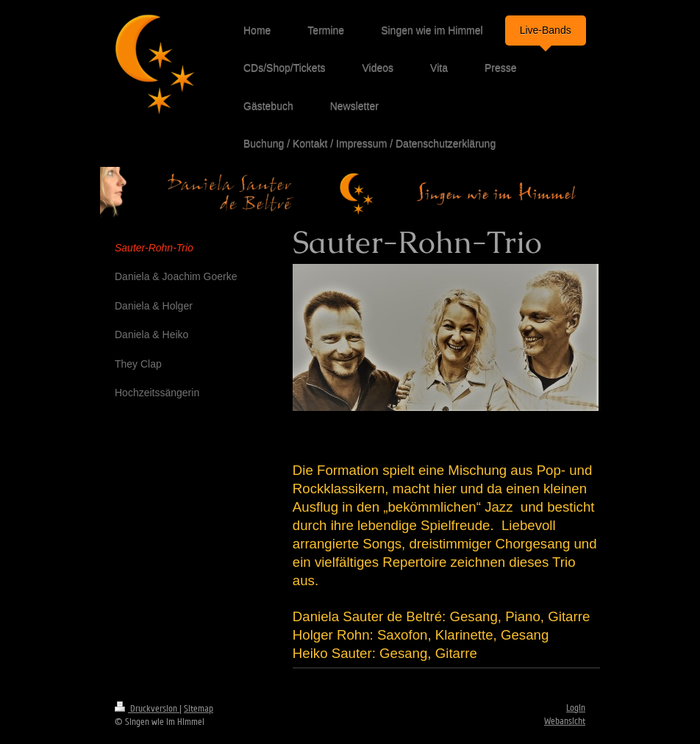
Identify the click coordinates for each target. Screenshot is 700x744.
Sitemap (199, 709)
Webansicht (565, 721)
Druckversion (147, 709)
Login (576, 708)
